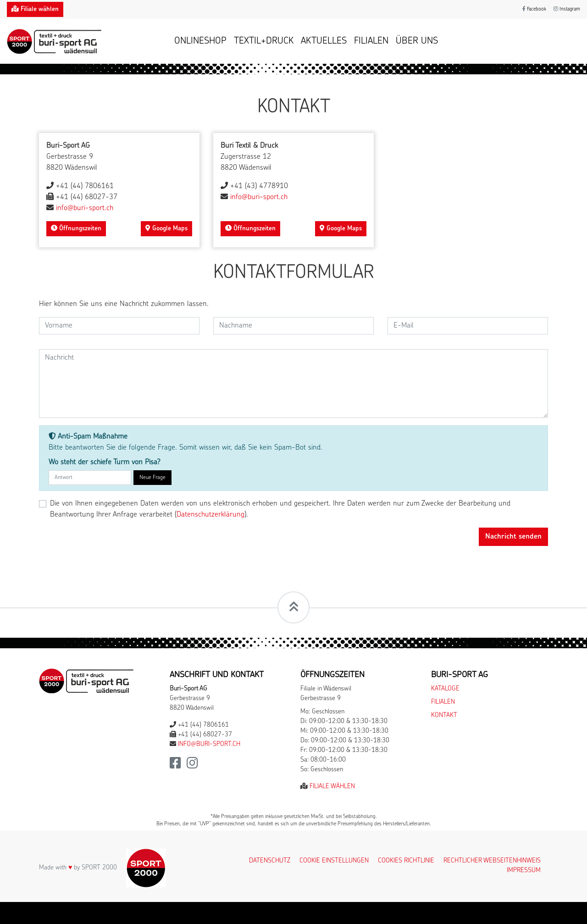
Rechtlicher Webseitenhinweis (492, 861)
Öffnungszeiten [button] (76, 228)
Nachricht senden (513, 537)
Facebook (534, 9)
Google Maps (166, 228)
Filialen (371, 41)
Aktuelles (324, 41)
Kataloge (445, 689)
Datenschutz (270, 861)
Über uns (417, 41)
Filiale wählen (332, 787)
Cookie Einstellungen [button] (334, 861)
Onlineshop (200, 41)
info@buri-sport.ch (85, 208)
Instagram (567, 9)
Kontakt (444, 715)
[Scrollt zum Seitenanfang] (293, 607)
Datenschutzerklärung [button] (210, 515)
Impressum (524, 871)
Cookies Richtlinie (406, 861)
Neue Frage (152, 478)
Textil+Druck (264, 41)
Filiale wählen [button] (35, 9)
